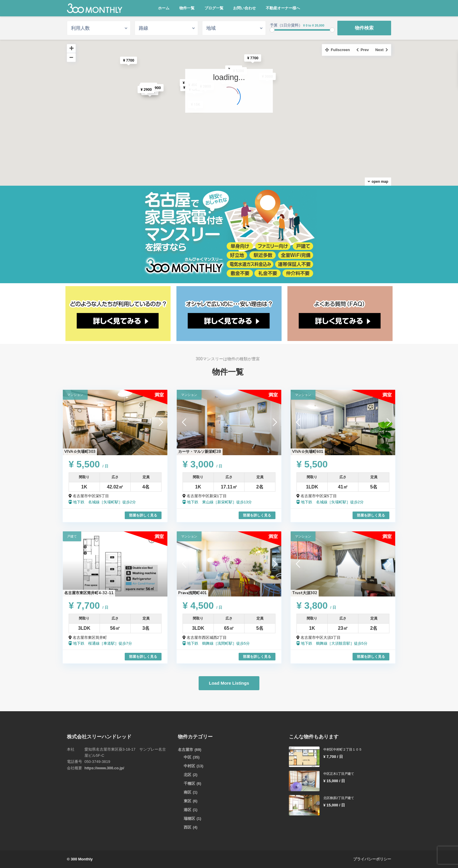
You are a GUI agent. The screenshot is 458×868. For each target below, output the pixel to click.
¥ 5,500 (89, 464)
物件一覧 (187, 8)
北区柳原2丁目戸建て (339, 798)
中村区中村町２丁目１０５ (343, 749)
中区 (188, 757)
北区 (188, 775)
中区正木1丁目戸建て (339, 774)
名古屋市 (185, 750)
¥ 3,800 (316, 606)
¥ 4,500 (202, 606)
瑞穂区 (189, 819)
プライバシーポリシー (372, 859)
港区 (188, 810)
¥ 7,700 (89, 606)
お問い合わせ (244, 8)
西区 (188, 827)
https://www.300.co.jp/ (104, 768)
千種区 (189, 783)
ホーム (164, 8)
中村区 (189, 766)
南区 (188, 792)
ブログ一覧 (214, 8)
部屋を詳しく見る (143, 515)
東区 (188, 801)
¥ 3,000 (202, 464)
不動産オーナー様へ (283, 8)
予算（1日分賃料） (286, 25)
